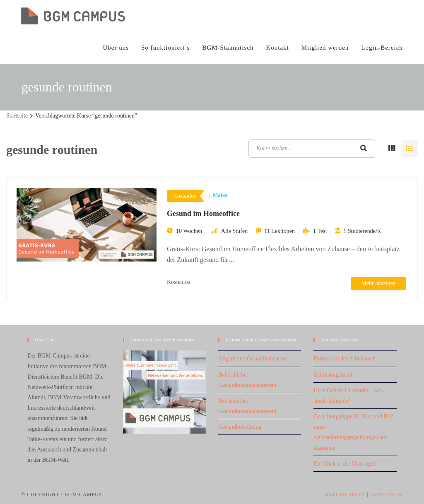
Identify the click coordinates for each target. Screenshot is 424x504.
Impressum (386, 494)
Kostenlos (185, 196)
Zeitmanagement (333, 375)
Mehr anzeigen (378, 283)
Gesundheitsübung (240, 427)
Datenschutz (345, 494)
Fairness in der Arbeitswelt (344, 359)
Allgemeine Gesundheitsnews (253, 359)
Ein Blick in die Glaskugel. (345, 464)
